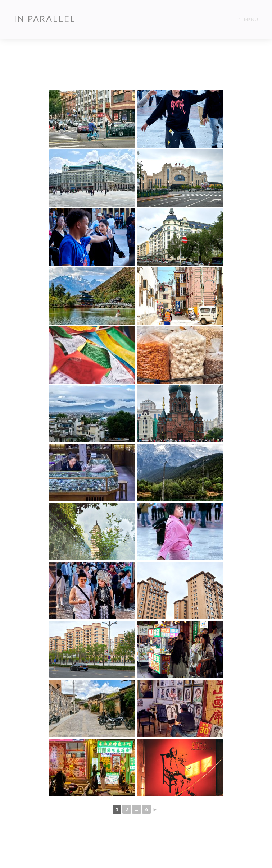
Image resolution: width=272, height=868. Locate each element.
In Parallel (45, 19)
